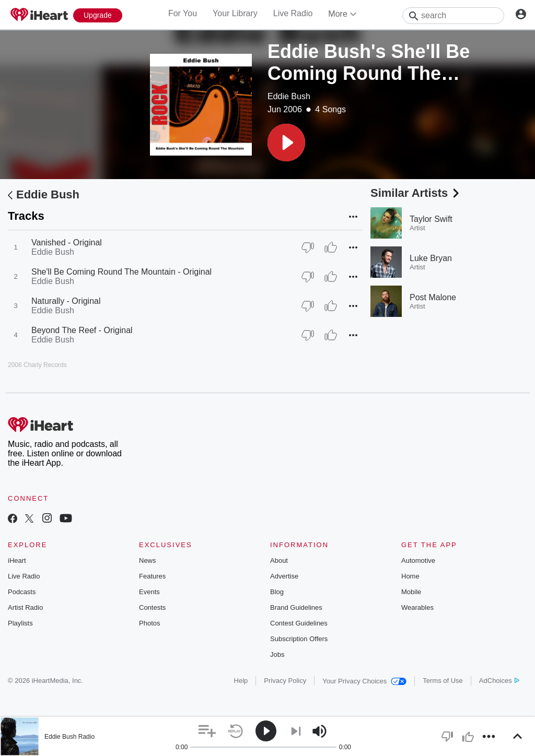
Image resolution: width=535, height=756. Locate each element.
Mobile (411, 592)
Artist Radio (25, 607)
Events (149, 592)
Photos (149, 623)
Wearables (417, 607)
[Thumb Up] (331, 247)
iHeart (17, 560)
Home (410, 576)
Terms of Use (443, 681)
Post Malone (433, 297)
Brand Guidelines (296, 607)
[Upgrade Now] (98, 15)
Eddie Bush (289, 96)
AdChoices (499, 681)
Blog (277, 592)
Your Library (235, 13)
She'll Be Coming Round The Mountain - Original (121, 272)
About (279, 560)
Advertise (284, 576)
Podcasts (22, 592)
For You (183, 13)
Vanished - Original (67, 243)
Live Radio (293, 13)
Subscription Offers (299, 639)
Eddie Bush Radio (69, 737)
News (148, 560)
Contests (152, 607)
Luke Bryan (431, 258)
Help (241, 681)
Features (152, 576)
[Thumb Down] (308, 247)
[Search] (453, 16)
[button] (286, 143)
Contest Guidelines (299, 623)
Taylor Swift (431, 219)
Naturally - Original (66, 301)
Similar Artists (416, 193)
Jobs (277, 654)
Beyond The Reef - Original (82, 330)
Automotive (418, 560)
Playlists (20, 623)
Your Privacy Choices (364, 681)
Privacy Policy (285, 681)
